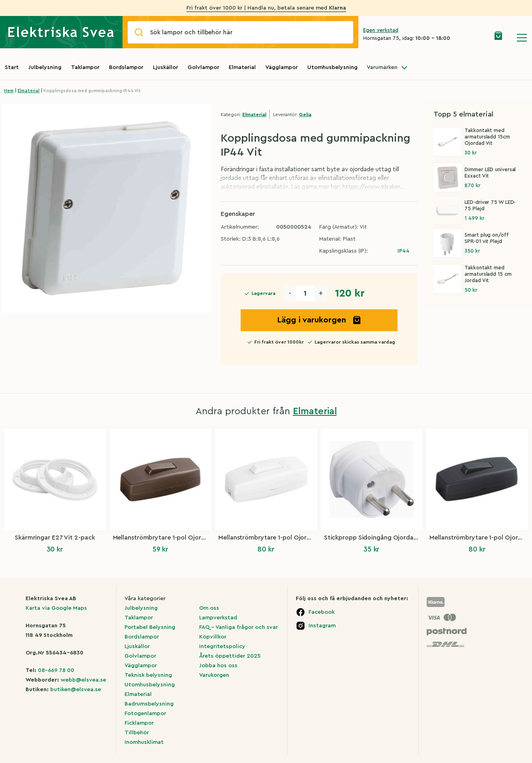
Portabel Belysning (150, 627)
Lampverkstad (218, 618)
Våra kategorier (145, 599)
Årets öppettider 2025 (230, 656)
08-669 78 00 (56, 670)
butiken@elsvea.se (76, 690)
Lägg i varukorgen (319, 320)
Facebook (321, 612)
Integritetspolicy (222, 646)
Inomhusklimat (144, 742)
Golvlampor (203, 67)
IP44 (403, 251)
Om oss (209, 608)
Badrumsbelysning (149, 704)
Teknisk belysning (148, 675)
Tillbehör (137, 733)
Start (12, 67)
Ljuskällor (165, 67)
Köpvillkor (213, 637)
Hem (9, 91)
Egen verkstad (381, 30)
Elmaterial (242, 67)
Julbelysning (45, 67)
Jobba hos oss (218, 666)
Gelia (305, 115)
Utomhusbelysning (332, 67)
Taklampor (85, 67)
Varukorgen (214, 675)
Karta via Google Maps (56, 608)
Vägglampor (282, 67)
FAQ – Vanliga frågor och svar (238, 627)
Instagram (322, 626)
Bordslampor (126, 67)
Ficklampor (139, 723)
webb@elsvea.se (83, 680)
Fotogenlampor (145, 714)
